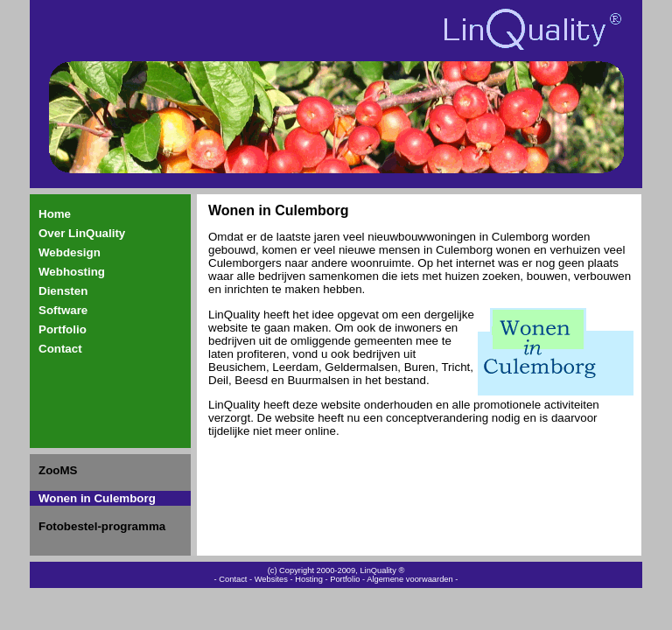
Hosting (309, 579)
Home (55, 214)
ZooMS (58, 470)
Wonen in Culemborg (97, 498)
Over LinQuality (82, 233)
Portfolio (63, 329)
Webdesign (70, 252)
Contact (60, 349)
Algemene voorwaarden (410, 579)
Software (63, 310)
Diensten (63, 291)
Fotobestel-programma (102, 526)
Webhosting (72, 272)
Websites (271, 579)
